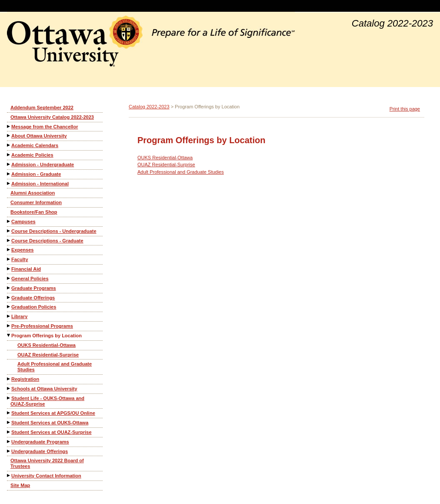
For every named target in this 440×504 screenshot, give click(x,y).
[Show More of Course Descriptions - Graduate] (9, 240)
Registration (25, 379)
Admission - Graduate (36, 174)
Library (19, 316)
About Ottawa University (39, 136)
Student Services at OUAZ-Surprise (52, 432)
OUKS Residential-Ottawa (47, 345)
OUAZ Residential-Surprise (48, 355)
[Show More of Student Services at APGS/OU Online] (9, 413)
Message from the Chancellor (45, 127)
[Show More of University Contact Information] (9, 475)
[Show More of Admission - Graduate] (9, 174)
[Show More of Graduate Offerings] (9, 297)
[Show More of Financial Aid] (9, 269)
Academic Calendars (35, 145)
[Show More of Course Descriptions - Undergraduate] (9, 231)
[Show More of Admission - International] (9, 183)
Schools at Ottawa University (44, 389)
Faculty (20, 259)
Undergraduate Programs (40, 442)
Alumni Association (33, 193)
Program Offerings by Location (47, 336)
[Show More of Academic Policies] (9, 155)
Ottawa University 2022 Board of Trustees (47, 463)
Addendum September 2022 (42, 108)
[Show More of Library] (9, 316)
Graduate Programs (34, 288)
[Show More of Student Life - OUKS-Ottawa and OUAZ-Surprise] (9, 398)
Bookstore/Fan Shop (34, 212)
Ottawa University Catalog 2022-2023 (52, 117)
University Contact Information (46, 476)
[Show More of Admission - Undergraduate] (9, 164)
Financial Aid (26, 269)
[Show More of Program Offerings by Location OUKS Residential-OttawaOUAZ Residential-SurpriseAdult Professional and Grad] (9, 335)
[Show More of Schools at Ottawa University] (9, 388)
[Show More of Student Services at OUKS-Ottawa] (9, 422)
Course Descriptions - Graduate (47, 241)
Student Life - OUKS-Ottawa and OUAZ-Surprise (47, 401)
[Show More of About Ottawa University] (9, 136)
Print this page (405, 109)
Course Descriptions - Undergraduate (54, 231)
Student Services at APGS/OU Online (53, 413)
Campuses (23, 222)
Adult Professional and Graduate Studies (55, 367)
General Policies (30, 279)
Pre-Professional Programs (42, 326)
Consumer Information (36, 202)
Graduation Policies (34, 307)
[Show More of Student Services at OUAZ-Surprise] (9, 432)
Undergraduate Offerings (40, 451)
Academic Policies (32, 155)
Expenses (22, 250)
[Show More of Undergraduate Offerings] (9, 451)
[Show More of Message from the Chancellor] (9, 126)
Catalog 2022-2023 (149, 107)
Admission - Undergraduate (43, 165)
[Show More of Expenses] (9, 250)
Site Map (20, 485)
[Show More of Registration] (9, 379)
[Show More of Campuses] (9, 221)
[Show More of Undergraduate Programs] (9, 442)
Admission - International (40, 184)
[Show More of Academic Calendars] (9, 145)
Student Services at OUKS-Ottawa (50, 423)
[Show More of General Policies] (9, 278)
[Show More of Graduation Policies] (9, 307)
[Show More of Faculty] (9, 259)
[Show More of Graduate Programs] (9, 288)
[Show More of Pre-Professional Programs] (9, 326)
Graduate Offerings (33, 298)
